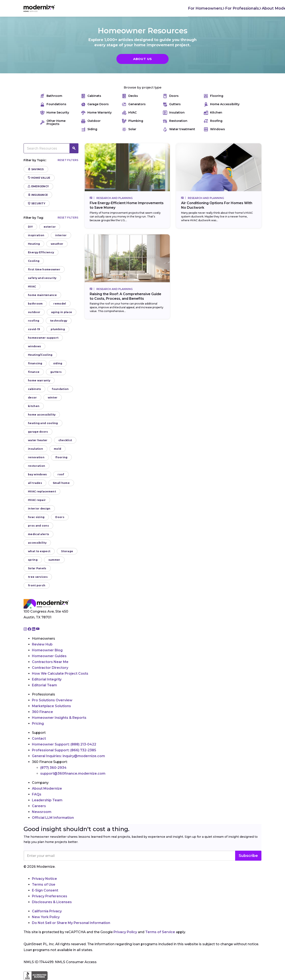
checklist (65, 440)
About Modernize (153, 8)
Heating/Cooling (40, 355)
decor (32, 398)
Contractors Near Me (50, 662)
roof (61, 474)
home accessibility (42, 415)
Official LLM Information (53, 818)
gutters (56, 372)
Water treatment (179, 129)
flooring (61, 457)
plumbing (58, 329)
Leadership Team (47, 800)
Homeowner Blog (47, 650)
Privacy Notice (44, 879)
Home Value (39, 178)
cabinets (34, 389)
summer (54, 560)
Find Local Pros (193, 8)
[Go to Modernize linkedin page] (34, 629)
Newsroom (42, 812)
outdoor (34, 312)
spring (33, 560)
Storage (67, 551)
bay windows (37, 474)
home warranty (39, 380)
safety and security (42, 278)
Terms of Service (160, 932)
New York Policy (46, 917)
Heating (34, 244)
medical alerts (38, 534)
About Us (142, 59)
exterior (50, 227)
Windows (214, 129)
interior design (39, 509)
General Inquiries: (68, 756)
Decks (130, 96)
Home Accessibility (222, 104)
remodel (60, 304)
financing (35, 363)
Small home (61, 483)
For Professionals (115, 8)
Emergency (38, 186)
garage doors (38, 432)
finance (34, 372)
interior (61, 235)
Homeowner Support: (64, 744)
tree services (38, 577)
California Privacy (47, 911)
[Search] (261, 8)
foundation (60, 389)
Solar (129, 129)
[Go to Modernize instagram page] (26, 629)
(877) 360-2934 (53, 768)
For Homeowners (78, 8)
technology (59, 321)
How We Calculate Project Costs (60, 674)
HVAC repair (37, 500)
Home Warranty (96, 113)
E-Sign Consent (45, 890)
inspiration (36, 235)
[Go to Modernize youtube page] (38, 629)
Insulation (174, 113)
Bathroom (51, 96)
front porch (37, 585)
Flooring (214, 96)
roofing (34, 321)
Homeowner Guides (49, 656)
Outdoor (91, 121)
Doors (171, 96)
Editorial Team (44, 685)
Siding (89, 129)
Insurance (38, 195)
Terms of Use (44, 884)
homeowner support (43, 338)
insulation (35, 449)
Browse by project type (143, 87)
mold (57, 449)
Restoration (175, 121)
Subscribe (248, 856)
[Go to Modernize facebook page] (30, 629)
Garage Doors (95, 104)
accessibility (37, 543)
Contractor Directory (50, 668)
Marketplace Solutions (51, 706)
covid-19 (34, 329)
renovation (36, 457)
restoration (37, 466)
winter (53, 398)
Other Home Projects (53, 122)
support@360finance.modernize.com (73, 773)
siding (58, 363)
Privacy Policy (125, 932)
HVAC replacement (42, 491)
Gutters (172, 104)
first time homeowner (44, 269)
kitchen (34, 406)
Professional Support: (64, 750)
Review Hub (42, 644)
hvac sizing (36, 517)
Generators (134, 104)
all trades (35, 483)
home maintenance (42, 295)
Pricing (38, 723)
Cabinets (91, 96)
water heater (38, 440)
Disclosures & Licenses (52, 902)
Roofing (213, 121)
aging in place (62, 312)
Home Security (55, 113)
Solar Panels (37, 568)
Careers (39, 806)
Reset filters (68, 160)
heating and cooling (43, 423)
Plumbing (133, 121)
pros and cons (38, 526)
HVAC (129, 113)
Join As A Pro (234, 8)
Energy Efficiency (41, 252)
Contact (39, 738)
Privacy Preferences (50, 896)
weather (57, 244)
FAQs (37, 794)
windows (34, 346)
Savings (36, 169)
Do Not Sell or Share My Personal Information (71, 923)
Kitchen (213, 113)
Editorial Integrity (47, 679)
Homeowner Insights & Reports (59, 718)
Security (37, 203)
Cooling (34, 261)
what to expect (39, 551)
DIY (30, 227)
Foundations (53, 104)
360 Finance (42, 712)
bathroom (35, 304)
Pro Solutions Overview (52, 700)
